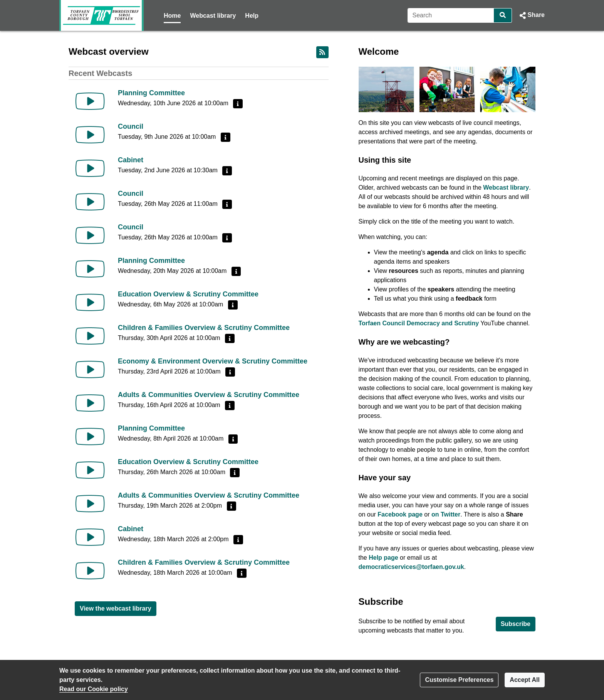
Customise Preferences (459, 680)
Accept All (525, 680)
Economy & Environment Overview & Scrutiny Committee (213, 361)
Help (252, 16)
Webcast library (213, 16)
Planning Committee (151, 93)
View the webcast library (116, 608)
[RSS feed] (322, 52)
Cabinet (131, 160)
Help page (383, 558)
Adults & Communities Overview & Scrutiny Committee (209, 395)
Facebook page (400, 514)
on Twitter (446, 514)
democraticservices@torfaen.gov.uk (411, 567)
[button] (531, 15)
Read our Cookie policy (94, 689)
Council (131, 126)
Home (172, 16)
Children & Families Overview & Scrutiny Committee (204, 328)
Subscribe (516, 624)
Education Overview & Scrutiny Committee (188, 294)
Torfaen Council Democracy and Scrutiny (419, 323)
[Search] (451, 15)
